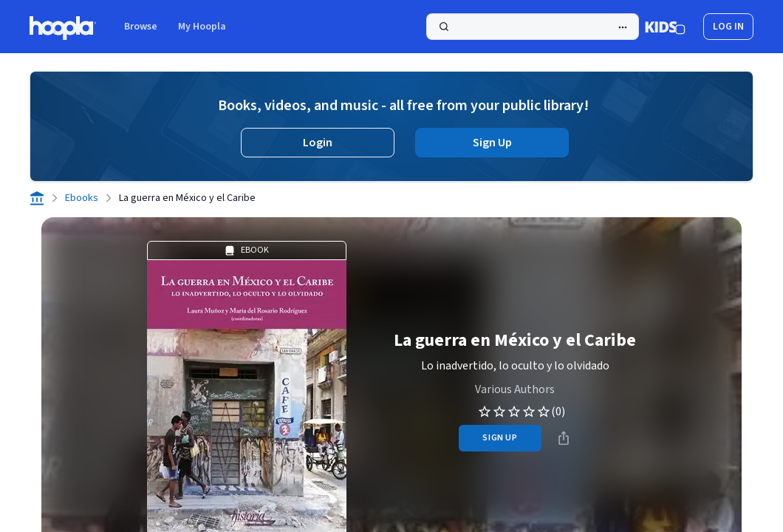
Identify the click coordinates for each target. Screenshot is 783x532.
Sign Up (492, 143)
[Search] (533, 27)
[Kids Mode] (665, 27)
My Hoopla (202, 27)
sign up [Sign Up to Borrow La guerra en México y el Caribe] (500, 438)
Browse (141, 27)
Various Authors (515, 389)
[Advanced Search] (623, 27)
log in (728, 27)
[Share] (564, 438)
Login (318, 143)
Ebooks (82, 198)
